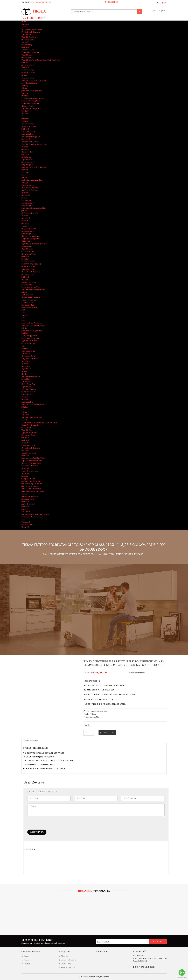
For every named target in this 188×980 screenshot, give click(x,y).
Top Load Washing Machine (32, 417)
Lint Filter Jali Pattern (29, 83)
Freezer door (26, 121)
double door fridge (28, 504)
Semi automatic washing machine (34, 208)
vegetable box (26, 226)
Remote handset (27, 302)
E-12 (23, 310)
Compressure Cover (29, 254)
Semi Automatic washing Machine (34, 80)
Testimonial (26, 522)
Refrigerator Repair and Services (33, 517)
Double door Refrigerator (31, 190)
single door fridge (28, 499)
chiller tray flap (27, 152)
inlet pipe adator (27, 185)
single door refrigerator (30, 213)
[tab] (31, 741)
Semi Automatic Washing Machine (34, 325)
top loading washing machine (32, 91)
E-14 (23, 313)
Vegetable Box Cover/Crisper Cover (34, 144)
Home (24, 22)
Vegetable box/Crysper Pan (31, 109)
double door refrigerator (30, 471)
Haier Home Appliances (30, 188)
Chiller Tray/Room (28, 251)
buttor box (25, 119)
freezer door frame (28, 73)
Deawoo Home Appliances (31, 463)
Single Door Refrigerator (30, 52)
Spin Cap (25, 86)
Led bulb (25, 315)
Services (25, 509)
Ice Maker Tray (27, 394)
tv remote (25, 494)
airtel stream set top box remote (33, 491)
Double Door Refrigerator (31, 32)
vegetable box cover (29, 126)
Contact (27, 956)
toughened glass (27, 134)
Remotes (25, 476)
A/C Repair (26, 512)
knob (23, 175)
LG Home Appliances (29, 336)
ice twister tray (27, 45)
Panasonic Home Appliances (32, 323)
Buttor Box (26, 361)
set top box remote (28, 479)
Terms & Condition (68, 968)
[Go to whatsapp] (182, 972)
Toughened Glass (28, 50)
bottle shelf (26, 47)
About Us (64, 956)
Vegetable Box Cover (29, 341)
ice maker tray (27, 157)
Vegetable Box (27, 55)
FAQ (23, 519)
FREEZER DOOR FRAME (31, 264)
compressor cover (28, 40)
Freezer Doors (27, 246)
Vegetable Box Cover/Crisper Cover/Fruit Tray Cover (41, 60)
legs (23, 116)
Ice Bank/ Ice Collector (30, 142)
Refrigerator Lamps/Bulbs (31, 287)
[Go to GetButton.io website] (182, 977)
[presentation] (47, 825)
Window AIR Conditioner (31, 297)
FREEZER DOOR (28, 70)
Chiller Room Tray (28, 343)
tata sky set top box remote (31, 481)
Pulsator (24, 88)
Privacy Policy (66, 964)
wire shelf (25, 42)
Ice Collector (26, 354)
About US (25, 24)
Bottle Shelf (26, 366)
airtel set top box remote (30, 486)
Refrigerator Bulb (28, 305)
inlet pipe (25, 93)
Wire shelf (25, 468)
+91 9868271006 (111, 2)
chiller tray (25, 149)
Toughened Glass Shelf (30, 359)
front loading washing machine (33, 98)
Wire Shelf (25, 114)
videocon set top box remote (32, 484)
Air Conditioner (27, 295)
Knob (23, 410)
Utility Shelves (27, 241)
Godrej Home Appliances (31, 236)
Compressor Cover (28, 356)
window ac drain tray (29, 300)
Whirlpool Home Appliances (32, 29)
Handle (24, 75)
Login (153, 11)
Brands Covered (27, 525)
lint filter (25, 333)
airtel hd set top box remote (31, 489)
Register (162, 11)
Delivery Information (69, 960)
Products (25, 27)
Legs (23, 346)
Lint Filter (25, 172)
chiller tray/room (27, 57)
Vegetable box (27, 35)
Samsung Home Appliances (31, 101)
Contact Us (26, 527)
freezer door (26, 221)
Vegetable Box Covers (29, 37)
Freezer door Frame (29, 351)
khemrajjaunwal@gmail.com (36, 2)
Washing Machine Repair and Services (35, 514)
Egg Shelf (25, 111)
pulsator (24, 177)
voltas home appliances (30, 496)
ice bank (25, 198)
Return (26, 960)
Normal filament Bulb (29, 308)
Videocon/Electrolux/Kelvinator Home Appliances (40, 422)
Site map (27, 964)
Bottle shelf (26, 139)
